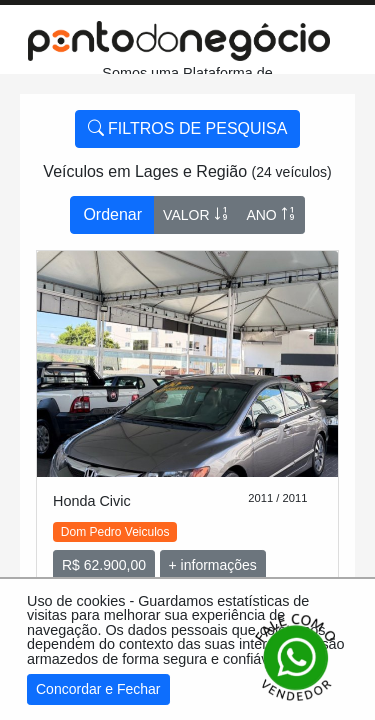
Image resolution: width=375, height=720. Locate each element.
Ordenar (112, 214)
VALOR (196, 214)
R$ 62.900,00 (104, 565)
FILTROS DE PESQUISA (188, 128)
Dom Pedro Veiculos (115, 532)
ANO (270, 214)
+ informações (213, 565)
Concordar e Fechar (98, 689)
